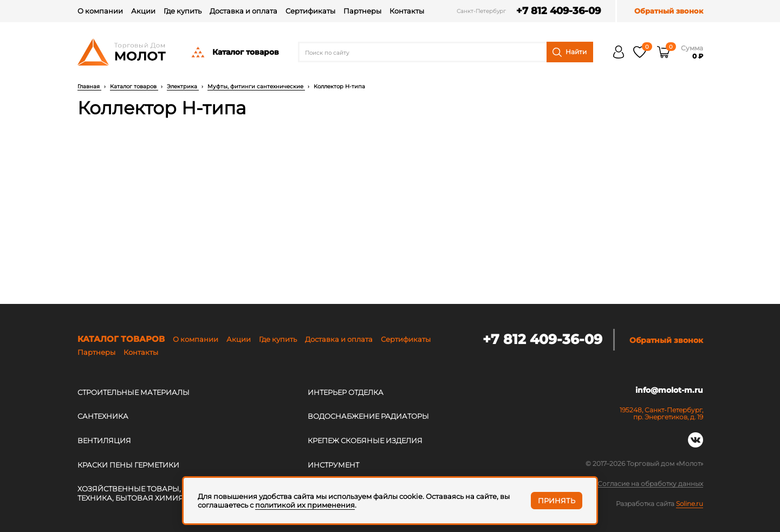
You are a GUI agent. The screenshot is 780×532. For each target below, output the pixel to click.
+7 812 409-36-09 (556, 11)
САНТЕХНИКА (103, 416)
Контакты (407, 11)
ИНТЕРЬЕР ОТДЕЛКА (346, 392)
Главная (89, 86)
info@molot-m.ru (669, 391)
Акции (143, 11)
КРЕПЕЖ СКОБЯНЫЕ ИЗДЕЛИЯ (365, 440)
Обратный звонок (669, 11)
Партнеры (362, 11)
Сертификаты (310, 11)
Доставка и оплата (243, 11)
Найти (570, 52)
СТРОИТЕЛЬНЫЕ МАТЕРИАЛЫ (134, 392)
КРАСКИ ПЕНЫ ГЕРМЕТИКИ (128, 465)
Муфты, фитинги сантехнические (256, 86)
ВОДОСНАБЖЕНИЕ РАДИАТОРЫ (368, 416)
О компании (100, 11)
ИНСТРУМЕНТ (333, 465)
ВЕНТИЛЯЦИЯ (104, 440)
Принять (557, 501)
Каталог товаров (235, 52)
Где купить (183, 11)
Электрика (183, 86)
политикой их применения (305, 505)
